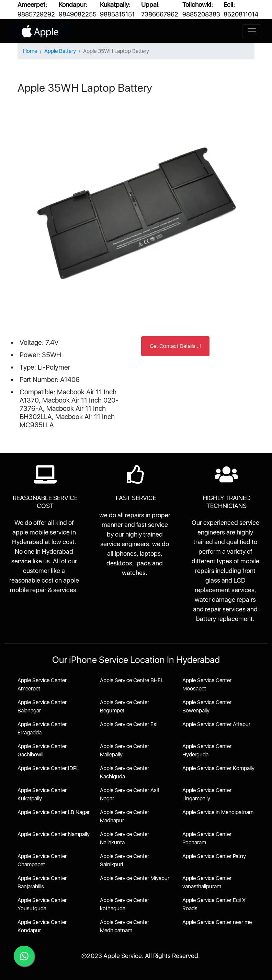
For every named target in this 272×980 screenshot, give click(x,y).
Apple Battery (60, 51)
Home (30, 51)
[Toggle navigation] (252, 31)
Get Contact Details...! (175, 346)
